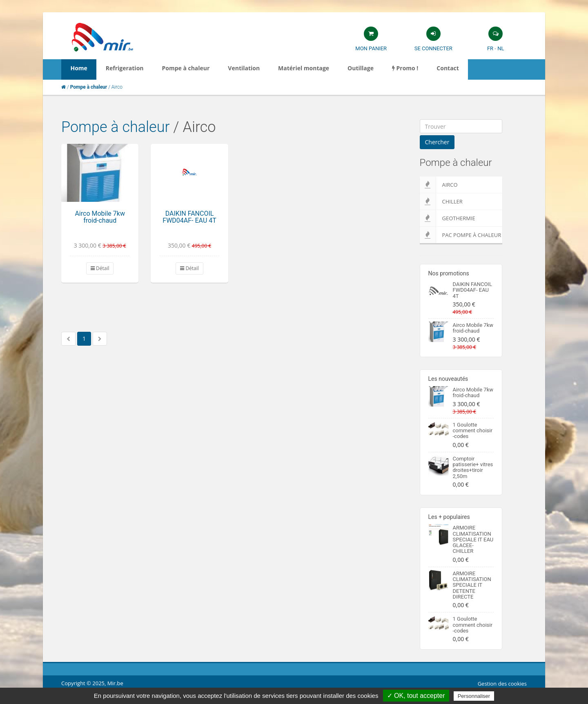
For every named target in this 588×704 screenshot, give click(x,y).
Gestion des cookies (502, 684)
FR (490, 48)
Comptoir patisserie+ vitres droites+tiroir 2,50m (473, 467)
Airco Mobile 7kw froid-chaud (100, 217)
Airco (439, 185)
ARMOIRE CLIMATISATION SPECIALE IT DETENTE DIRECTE (472, 585)
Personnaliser (474, 696)
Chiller (441, 201)
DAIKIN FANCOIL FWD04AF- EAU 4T (189, 217)
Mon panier (371, 48)
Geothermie (448, 218)
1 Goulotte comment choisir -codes (473, 431)
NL (501, 48)
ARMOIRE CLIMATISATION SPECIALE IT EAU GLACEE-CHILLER (473, 539)
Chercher (437, 142)
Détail (100, 268)
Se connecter (433, 48)
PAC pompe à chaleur (461, 235)
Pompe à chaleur (116, 127)
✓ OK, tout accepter (416, 696)
